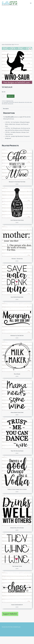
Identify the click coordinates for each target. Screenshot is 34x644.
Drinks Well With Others (17, 528)
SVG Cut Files (27, 102)
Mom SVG (16, 102)
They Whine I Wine (17, 566)
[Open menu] (31, 3)
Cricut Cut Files (12, 102)
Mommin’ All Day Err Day (17, 336)
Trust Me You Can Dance (17, 451)
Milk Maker (17, 374)
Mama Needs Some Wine (17, 412)
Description (6, 109)
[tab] (17, 109)
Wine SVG (6, 104)
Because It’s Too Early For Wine (17, 182)
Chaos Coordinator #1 (17, 605)
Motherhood (9, 101)
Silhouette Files (21, 102)
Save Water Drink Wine (17, 297)
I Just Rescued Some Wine (17, 220)
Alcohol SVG (6, 102)
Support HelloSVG (10, 614)
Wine (12, 101)
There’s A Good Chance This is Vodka (17, 489)
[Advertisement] (17, 24)
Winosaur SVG (11, 104)
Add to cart (11, 96)
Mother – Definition (17, 259)
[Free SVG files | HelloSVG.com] (10, 3)
